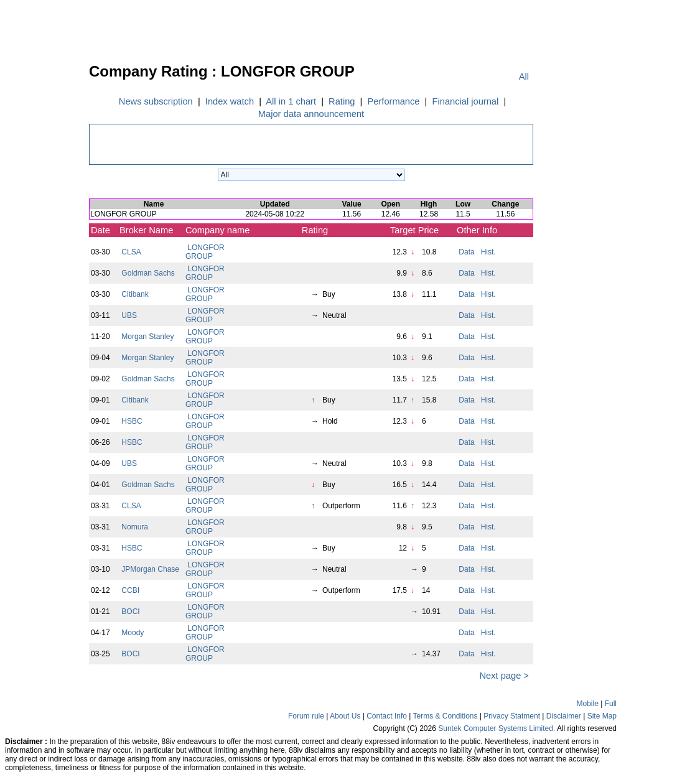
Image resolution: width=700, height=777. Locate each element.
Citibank (135, 294)
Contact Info (387, 716)
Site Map (602, 716)
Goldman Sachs (148, 273)
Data (467, 252)
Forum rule (306, 716)
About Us (345, 716)
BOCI (131, 612)
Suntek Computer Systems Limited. (497, 728)
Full (611, 704)
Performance (393, 101)
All (524, 77)
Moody (133, 633)
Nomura (135, 527)
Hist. (488, 252)
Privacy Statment (512, 716)
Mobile (588, 704)
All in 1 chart (291, 101)
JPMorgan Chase (150, 569)
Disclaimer (564, 716)
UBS (129, 315)
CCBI (130, 590)
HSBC (132, 421)
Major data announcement (311, 114)
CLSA (131, 252)
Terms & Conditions (445, 716)
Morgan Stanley (148, 337)
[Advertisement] (44, 251)
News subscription (156, 101)
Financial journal (465, 101)
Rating (342, 101)
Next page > (503, 676)
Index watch (230, 101)
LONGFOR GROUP (205, 252)
